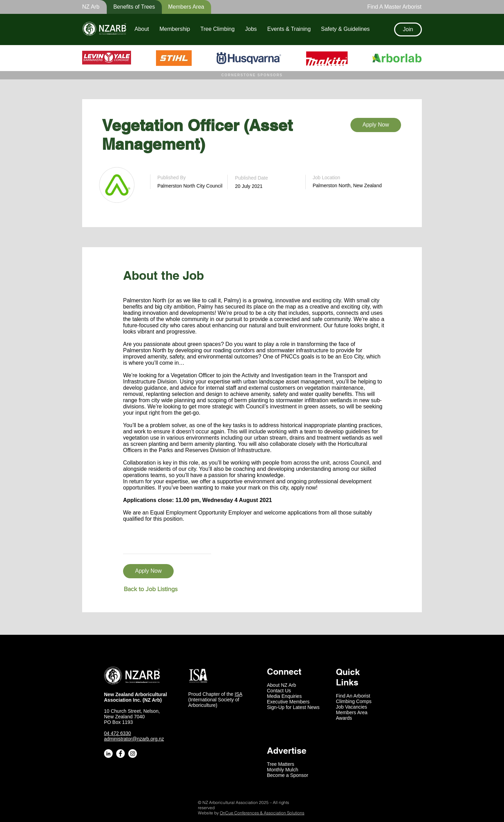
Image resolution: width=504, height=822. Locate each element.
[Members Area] (182, 7)
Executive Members (288, 702)
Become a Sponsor (288, 775)
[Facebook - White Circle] (120, 754)
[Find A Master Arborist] (392, 7)
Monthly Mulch (283, 770)
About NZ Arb (281, 685)
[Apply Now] (376, 125)
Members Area (352, 712)
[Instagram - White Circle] (133, 754)
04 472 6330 (118, 733)
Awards (344, 718)
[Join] (408, 29)
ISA (238, 694)
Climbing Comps (354, 701)
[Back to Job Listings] (150, 589)
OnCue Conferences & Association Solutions (262, 813)
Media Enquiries (284, 696)
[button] (130, 7)
